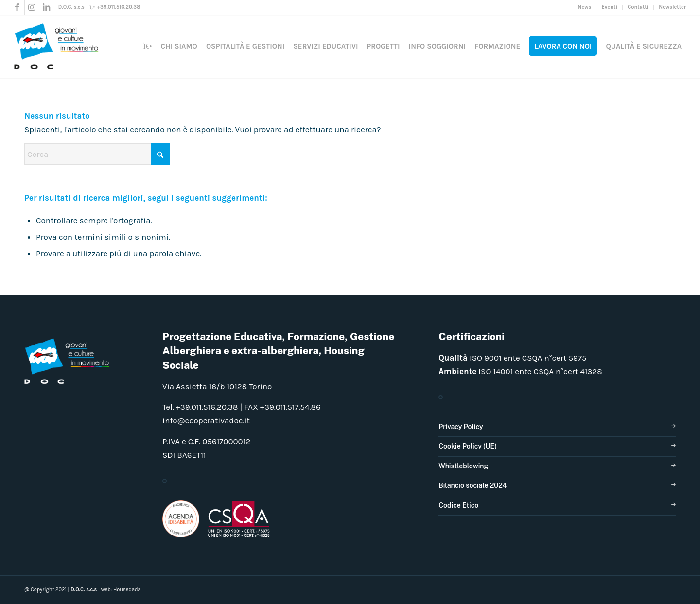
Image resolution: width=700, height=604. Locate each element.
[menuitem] (585, 7)
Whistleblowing (463, 466)
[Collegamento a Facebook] (17, 7)
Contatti (638, 7)
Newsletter (672, 7)
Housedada (127, 590)
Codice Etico (458, 505)
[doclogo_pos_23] (60, 46)
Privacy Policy (461, 427)
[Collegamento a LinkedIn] (47, 7)
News (585, 7)
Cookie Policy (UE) (468, 446)
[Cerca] (97, 154)
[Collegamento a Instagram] (32, 7)
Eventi (609, 7)
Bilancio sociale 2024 (473, 485)
